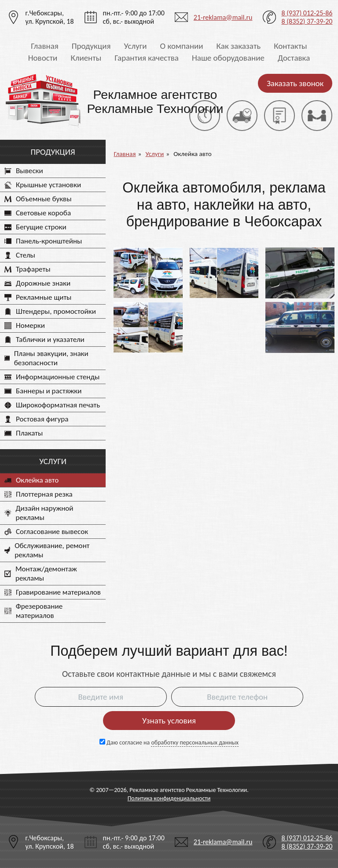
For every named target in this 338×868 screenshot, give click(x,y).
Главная (44, 46)
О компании (182, 46)
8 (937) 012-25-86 (307, 13)
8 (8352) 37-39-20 (307, 21)
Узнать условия (169, 721)
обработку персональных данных (195, 743)
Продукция (91, 46)
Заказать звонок (295, 83)
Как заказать (239, 46)
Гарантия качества (147, 58)
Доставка (294, 58)
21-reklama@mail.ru (223, 17)
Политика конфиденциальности (169, 798)
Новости (43, 58)
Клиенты (86, 58)
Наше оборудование (228, 58)
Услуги (135, 46)
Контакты (290, 46)
